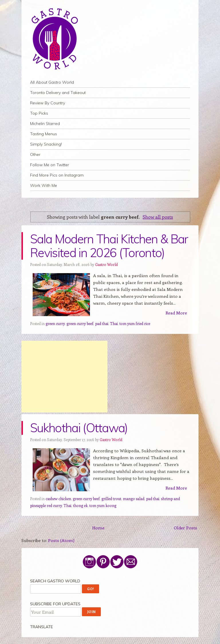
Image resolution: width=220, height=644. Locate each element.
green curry (55, 323)
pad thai (102, 323)
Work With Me (44, 185)
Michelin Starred (45, 124)
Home (98, 528)
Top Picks (39, 113)
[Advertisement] (64, 377)
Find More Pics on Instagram (57, 175)
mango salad (134, 499)
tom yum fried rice (135, 323)
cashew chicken (58, 499)
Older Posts (185, 528)
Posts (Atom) (61, 540)
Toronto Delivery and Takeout (58, 93)
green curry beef (80, 323)
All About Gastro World (52, 82)
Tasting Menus (44, 134)
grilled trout (111, 499)
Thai (114, 323)
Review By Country (48, 103)
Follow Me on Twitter (50, 165)
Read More (176, 313)
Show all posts (158, 217)
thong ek (80, 505)
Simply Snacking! (46, 144)
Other (35, 154)
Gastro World (106, 264)
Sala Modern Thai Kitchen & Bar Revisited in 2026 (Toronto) (109, 246)
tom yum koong (103, 505)
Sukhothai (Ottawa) (79, 428)
